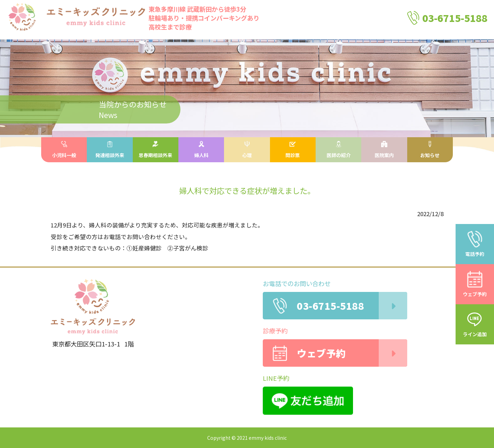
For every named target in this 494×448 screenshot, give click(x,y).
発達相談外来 (110, 150)
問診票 (293, 150)
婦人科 (201, 150)
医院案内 (384, 150)
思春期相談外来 (155, 150)
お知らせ (430, 150)
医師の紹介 (339, 150)
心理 (247, 150)
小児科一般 (64, 150)
